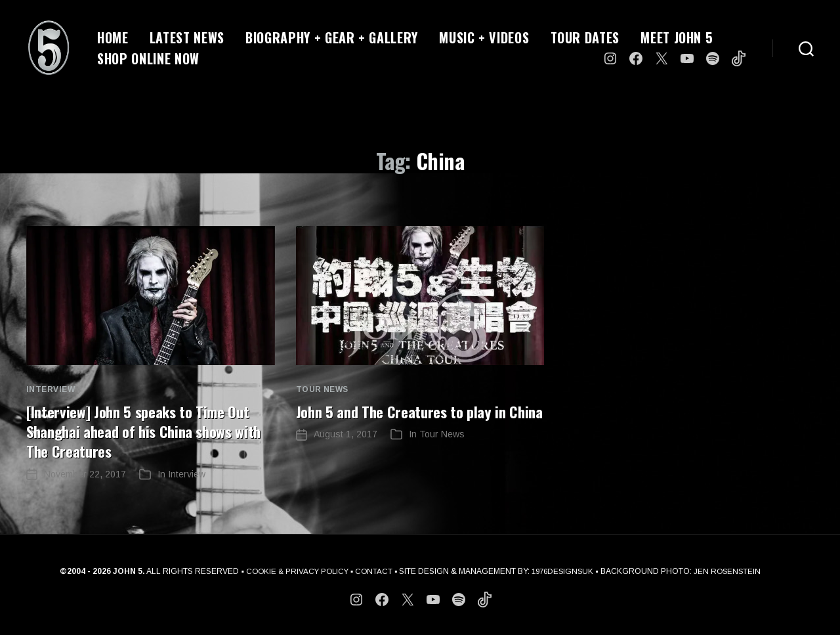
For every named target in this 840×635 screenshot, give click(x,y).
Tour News (322, 389)
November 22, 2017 (85, 473)
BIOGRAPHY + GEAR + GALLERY (332, 37)
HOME (113, 37)
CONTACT (373, 571)
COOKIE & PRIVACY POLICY (294, 571)
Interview (51, 389)
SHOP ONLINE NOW (148, 58)
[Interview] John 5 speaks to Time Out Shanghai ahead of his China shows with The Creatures (144, 431)
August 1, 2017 (346, 454)
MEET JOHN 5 (677, 37)
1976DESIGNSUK (564, 571)
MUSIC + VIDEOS (484, 37)
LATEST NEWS (187, 37)
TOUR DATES (585, 37)
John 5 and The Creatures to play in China (406, 421)
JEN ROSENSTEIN (731, 571)
